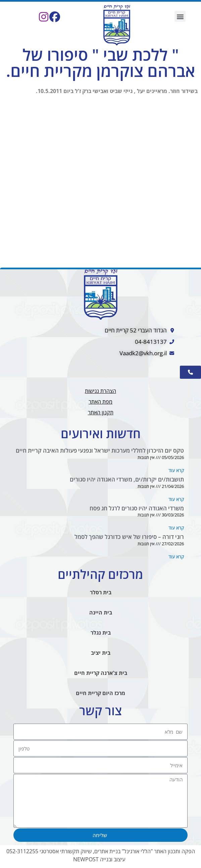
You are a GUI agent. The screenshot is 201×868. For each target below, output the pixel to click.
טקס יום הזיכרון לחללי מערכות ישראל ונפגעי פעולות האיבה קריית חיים (100, 450)
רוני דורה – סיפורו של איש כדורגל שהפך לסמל (129, 537)
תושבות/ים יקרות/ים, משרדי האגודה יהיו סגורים (127, 479)
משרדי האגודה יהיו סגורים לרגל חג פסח (137, 508)
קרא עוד (176, 470)
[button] (180, 16)
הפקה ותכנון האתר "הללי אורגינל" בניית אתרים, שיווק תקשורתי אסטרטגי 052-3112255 (101, 851)
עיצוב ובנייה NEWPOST (99, 859)
